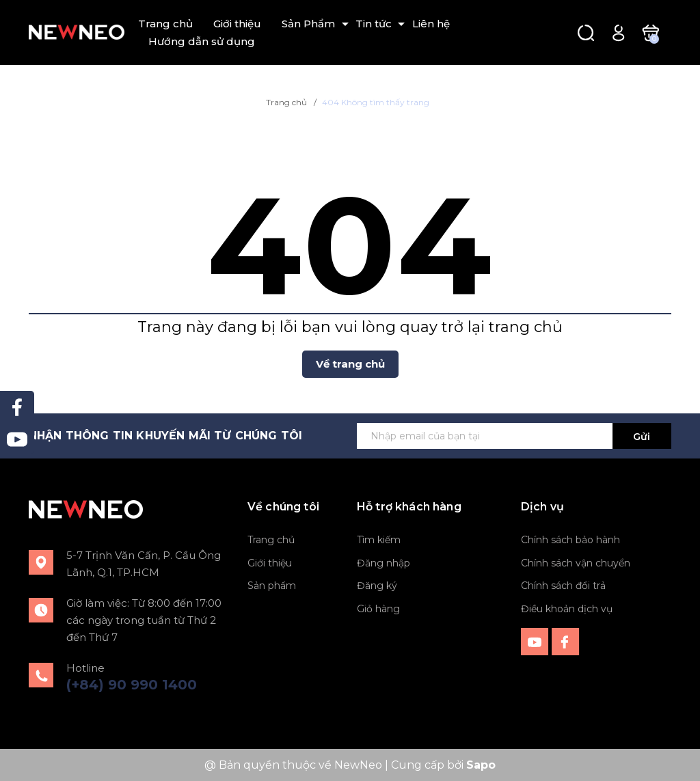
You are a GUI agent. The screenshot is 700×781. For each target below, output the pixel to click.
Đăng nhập (383, 563)
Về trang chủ (350, 364)
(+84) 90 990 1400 (132, 685)
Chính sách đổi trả (563, 586)
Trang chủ (165, 24)
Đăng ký (377, 586)
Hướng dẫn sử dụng (202, 41)
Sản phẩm (272, 586)
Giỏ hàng (378, 609)
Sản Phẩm (308, 24)
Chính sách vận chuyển (576, 563)
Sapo (481, 765)
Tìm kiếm (379, 540)
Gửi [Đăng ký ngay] (642, 437)
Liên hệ (431, 24)
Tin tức (374, 24)
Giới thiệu (237, 24)
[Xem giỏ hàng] (650, 32)
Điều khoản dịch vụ (567, 609)
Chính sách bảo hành (570, 540)
